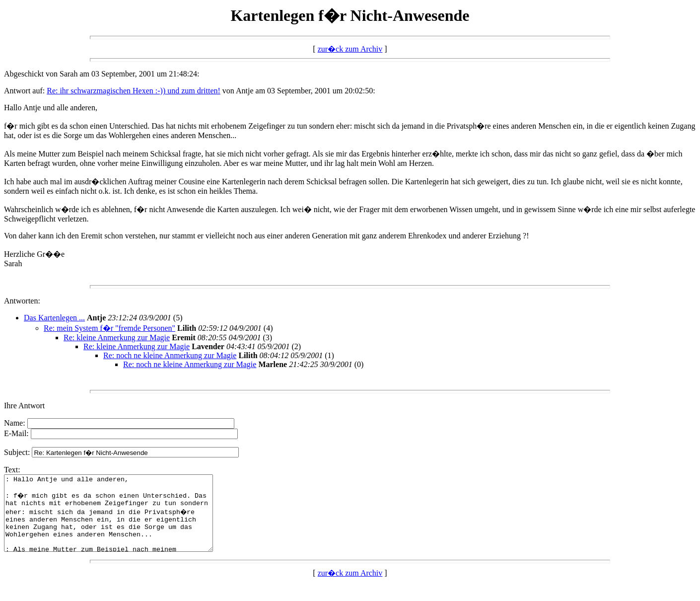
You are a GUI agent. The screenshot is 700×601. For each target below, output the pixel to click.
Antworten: (22, 301)
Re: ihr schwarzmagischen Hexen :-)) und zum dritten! (134, 91)
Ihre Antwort (24, 406)
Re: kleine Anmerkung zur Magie (117, 338)
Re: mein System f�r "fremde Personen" (109, 328)
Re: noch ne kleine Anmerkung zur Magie (170, 355)
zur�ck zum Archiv (350, 49)
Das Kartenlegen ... (54, 318)
